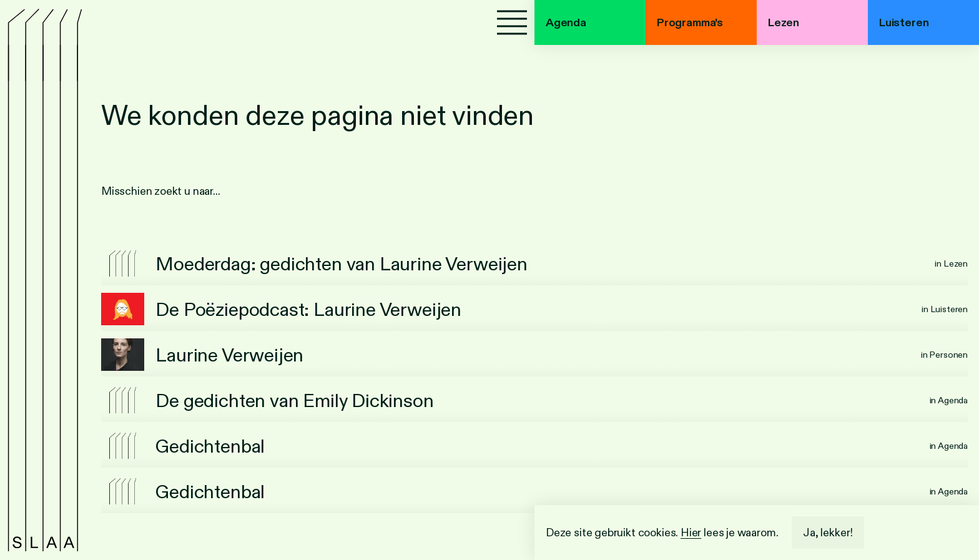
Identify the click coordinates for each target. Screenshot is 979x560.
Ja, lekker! (828, 533)
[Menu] (512, 22)
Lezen (784, 22)
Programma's (690, 22)
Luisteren (904, 22)
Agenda (566, 22)
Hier (691, 533)
